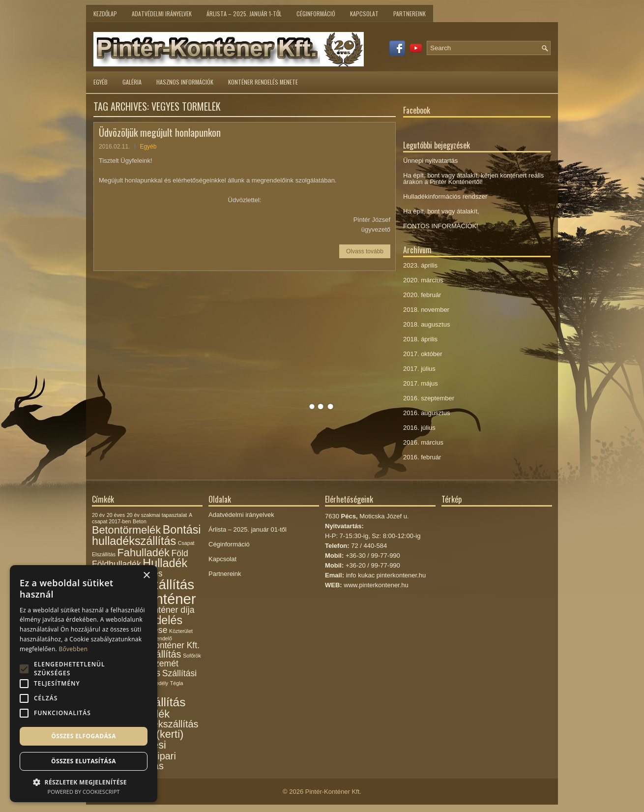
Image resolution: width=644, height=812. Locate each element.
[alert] (84, 684)
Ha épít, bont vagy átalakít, (441, 211)
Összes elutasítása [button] (84, 761)
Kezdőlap (105, 14)
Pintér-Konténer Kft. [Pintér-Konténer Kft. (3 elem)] (162, 645)
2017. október (423, 354)
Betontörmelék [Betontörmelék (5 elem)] (126, 530)
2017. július (419, 369)
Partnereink (410, 14)
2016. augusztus (426, 413)
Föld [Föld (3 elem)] (179, 553)
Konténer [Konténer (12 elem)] (167, 599)
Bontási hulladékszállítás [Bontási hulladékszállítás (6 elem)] (146, 535)
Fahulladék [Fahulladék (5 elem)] (144, 553)
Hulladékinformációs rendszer (445, 196)
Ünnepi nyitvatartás (430, 161)
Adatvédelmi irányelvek (162, 14)
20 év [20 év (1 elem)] (98, 515)
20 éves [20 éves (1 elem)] (116, 515)
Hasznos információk (185, 82)
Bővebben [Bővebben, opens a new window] (73, 649)
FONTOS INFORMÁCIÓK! (441, 226)
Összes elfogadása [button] (84, 736)
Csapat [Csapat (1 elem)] (186, 543)
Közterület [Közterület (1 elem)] (181, 631)
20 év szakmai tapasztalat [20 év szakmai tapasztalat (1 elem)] (157, 515)
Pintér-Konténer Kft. (333, 792)
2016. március (423, 442)
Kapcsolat (364, 14)
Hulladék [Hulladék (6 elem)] (165, 563)
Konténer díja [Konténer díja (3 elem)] (169, 610)
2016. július (419, 428)
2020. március (423, 280)
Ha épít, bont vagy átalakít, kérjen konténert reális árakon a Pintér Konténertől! (473, 179)
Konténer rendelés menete (263, 82)
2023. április (420, 265)
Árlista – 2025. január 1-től (244, 14)
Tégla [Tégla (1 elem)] (177, 683)
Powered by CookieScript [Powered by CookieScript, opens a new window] (84, 792)
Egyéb (101, 82)
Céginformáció (316, 14)
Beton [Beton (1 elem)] (140, 521)
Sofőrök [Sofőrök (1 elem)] (192, 656)
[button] (84, 781)
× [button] (146, 576)
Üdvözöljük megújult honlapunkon (160, 132)
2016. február (422, 457)
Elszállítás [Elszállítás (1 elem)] (104, 554)
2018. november (426, 310)
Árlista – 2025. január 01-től (248, 529)
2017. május (421, 383)
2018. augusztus (426, 324)
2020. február (422, 295)
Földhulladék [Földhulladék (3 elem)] (117, 564)
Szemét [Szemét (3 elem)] (164, 663)
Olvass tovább (365, 251)
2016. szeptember (429, 398)
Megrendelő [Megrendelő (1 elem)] (158, 638)
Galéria (132, 82)
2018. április (420, 339)
